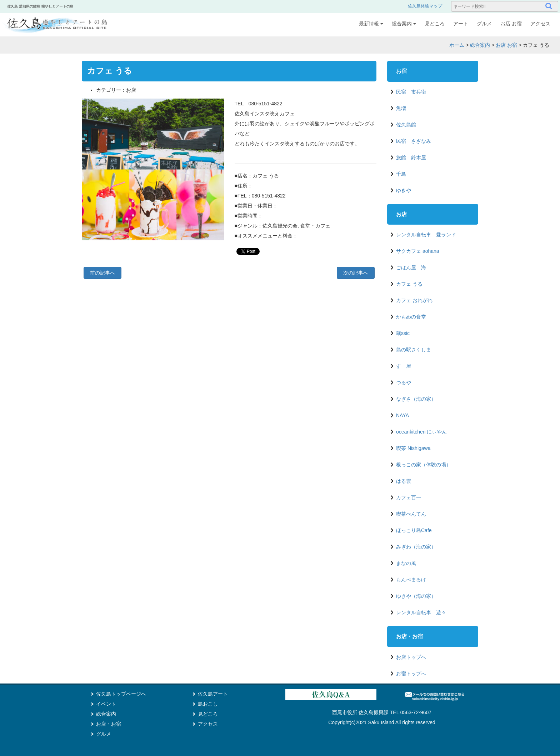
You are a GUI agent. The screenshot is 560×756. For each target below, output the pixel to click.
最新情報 (371, 24)
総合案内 (404, 24)
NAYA (402, 415)
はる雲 (404, 481)
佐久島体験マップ (425, 6)
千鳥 (401, 174)
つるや (404, 382)
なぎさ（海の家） (416, 399)
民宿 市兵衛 (411, 92)
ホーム (457, 45)
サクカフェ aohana (418, 251)
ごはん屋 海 (411, 267)
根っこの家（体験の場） (424, 465)
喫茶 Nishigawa (413, 448)
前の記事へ (102, 273)
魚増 (401, 108)
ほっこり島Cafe (414, 530)
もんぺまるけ (411, 580)
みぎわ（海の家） (416, 547)
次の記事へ (356, 273)
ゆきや (404, 190)
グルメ (484, 24)
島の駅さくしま (414, 350)
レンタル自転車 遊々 (421, 612)
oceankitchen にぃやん (421, 432)
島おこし (208, 704)
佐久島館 (406, 125)
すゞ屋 (404, 366)
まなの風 (406, 563)
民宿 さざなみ (414, 141)
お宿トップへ (411, 674)
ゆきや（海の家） (416, 596)
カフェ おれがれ (414, 300)
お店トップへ (411, 657)
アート (461, 24)
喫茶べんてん (411, 514)
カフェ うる (409, 284)
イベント (106, 704)
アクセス (540, 24)
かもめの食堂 (411, 317)
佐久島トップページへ (121, 694)
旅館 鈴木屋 (411, 157)
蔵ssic (403, 333)
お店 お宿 (511, 24)
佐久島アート (213, 694)
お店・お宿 (109, 724)
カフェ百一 (409, 497)
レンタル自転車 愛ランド (426, 235)
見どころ (435, 24)
